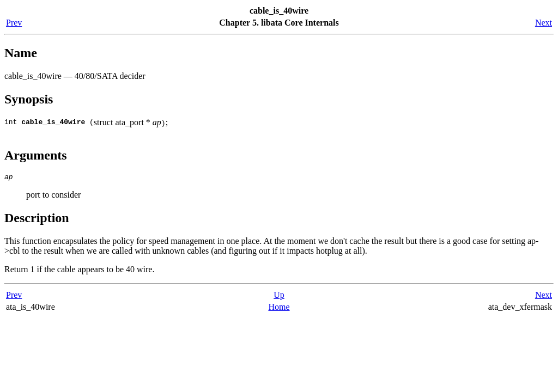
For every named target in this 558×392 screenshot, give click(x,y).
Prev (14, 23)
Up (279, 296)
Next (544, 23)
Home (279, 308)
